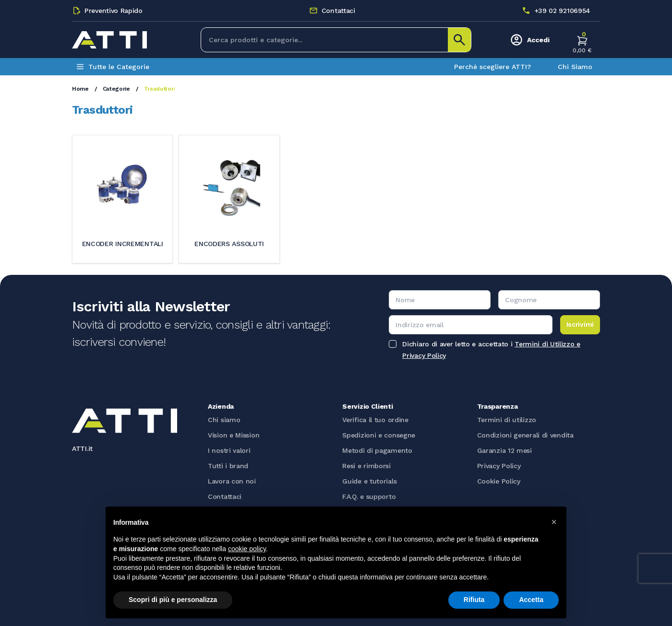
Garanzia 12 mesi (504, 450)
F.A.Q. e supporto (369, 496)
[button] (554, 522)
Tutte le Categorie (113, 67)
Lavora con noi (232, 481)
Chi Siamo (575, 67)
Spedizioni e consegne (379, 435)
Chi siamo (224, 420)
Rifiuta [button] (474, 600)
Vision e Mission (234, 435)
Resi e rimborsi (366, 466)
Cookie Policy (499, 481)
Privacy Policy (499, 466)
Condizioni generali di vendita (525, 435)
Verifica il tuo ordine (375, 420)
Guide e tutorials (369, 481)
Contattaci (225, 496)
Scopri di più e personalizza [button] (173, 600)
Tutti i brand (228, 466)
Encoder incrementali (123, 244)
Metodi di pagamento (377, 450)
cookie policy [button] (247, 549)
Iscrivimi (580, 324)
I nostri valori (229, 450)
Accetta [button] (531, 600)
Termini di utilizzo (507, 420)
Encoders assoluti (229, 244)
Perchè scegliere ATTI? (492, 67)
